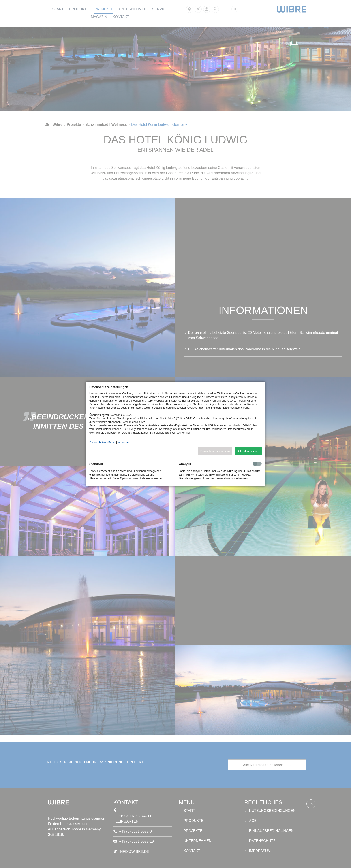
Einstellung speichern (215, 451)
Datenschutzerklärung (102, 443)
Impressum (124, 443)
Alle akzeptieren (248, 451)
